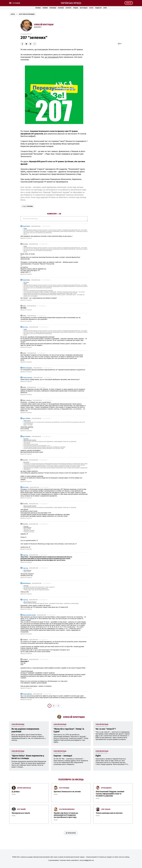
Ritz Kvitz (26, 487)
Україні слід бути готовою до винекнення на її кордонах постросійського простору (66, 815)
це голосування (52, 57)
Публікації (53, 8)
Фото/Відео (84, 8)
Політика (27, 206)
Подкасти (98, 8)
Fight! (98, 756)
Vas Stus (25, 327)
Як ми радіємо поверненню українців (25, 730)
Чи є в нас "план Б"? (106, 729)
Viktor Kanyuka (27, 368)
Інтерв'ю (68, 8)
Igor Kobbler (27, 418)
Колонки (61, 8)
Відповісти (23, 238)
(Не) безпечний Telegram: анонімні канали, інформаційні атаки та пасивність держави (110, 794)
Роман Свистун (27, 378)
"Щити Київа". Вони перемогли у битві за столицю (28, 757)
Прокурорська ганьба (21, 813)
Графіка (76, 8)
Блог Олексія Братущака (27, 14)
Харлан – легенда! (63, 756)
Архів (105, 8)
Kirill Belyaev (27, 583)
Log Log (25, 555)
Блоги (91, 8)
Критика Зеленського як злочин (67, 792)
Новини (45, 8)
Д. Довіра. (16, 792)
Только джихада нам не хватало (109, 813)
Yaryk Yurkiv (26, 226)
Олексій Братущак (44, 25)
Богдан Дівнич (27, 694)
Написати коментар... (54, 219)
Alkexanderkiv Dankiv (29, 615)
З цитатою (29, 238)
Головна (38, 8)
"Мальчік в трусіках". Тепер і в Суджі (69, 730)
